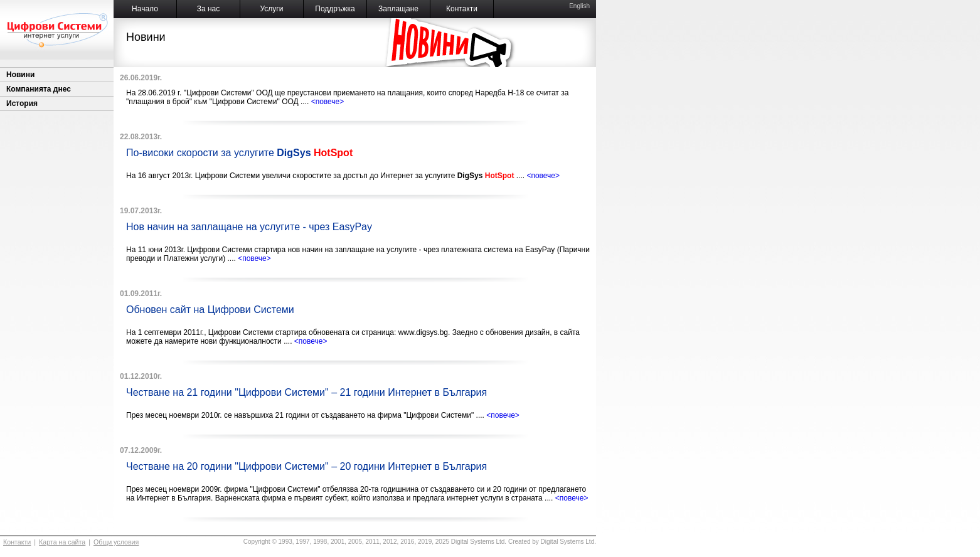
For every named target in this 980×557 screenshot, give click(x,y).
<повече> (328, 102)
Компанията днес (39, 89)
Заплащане (398, 9)
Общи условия (116, 542)
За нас (209, 9)
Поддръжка (335, 9)
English (579, 6)
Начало (145, 9)
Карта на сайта (62, 542)
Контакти (462, 9)
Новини (20, 75)
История (22, 103)
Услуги (272, 9)
